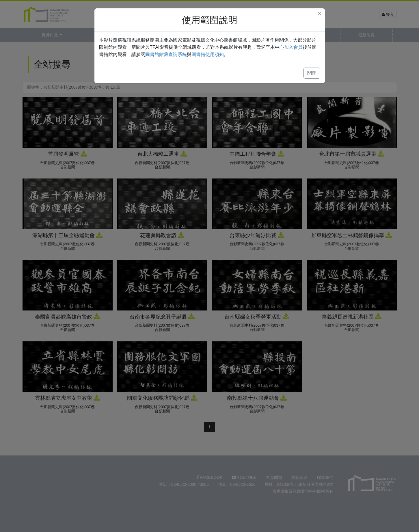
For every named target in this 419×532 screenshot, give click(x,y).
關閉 (312, 73)
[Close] (320, 14)
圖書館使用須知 (208, 54)
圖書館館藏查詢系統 (166, 54)
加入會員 (293, 47)
